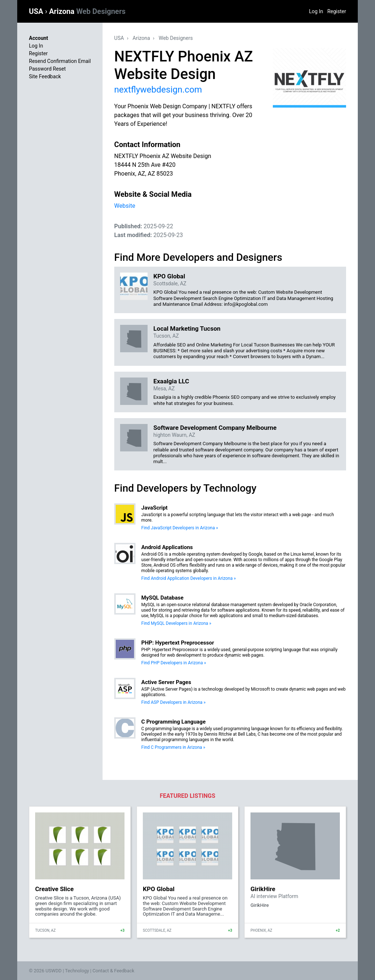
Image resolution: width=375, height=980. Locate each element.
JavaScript (155, 508)
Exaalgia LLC (171, 381)
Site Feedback (45, 76)
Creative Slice (54, 889)
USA (37, 11)
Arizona (87, 11)
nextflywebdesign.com (158, 90)
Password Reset (47, 69)
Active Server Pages (166, 682)
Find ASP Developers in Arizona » (174, 702)
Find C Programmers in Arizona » (173, 747)
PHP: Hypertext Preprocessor (178, 643)
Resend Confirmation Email (60, 61)
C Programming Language (174, 722)
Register (337, 11)
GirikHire (263, 889)
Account (38, 38)
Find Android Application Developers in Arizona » (189, 578)
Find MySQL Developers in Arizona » (176, 623)
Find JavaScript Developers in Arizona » (180, 528)
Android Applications (167, 547)
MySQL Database (162, 598)
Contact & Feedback (114, 971)
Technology (77, 971)
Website (125, 206)
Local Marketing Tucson (187, 328)
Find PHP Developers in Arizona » (174, 663)
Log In (316, 11)
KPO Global (169, 276)
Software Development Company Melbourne (215, 428)
